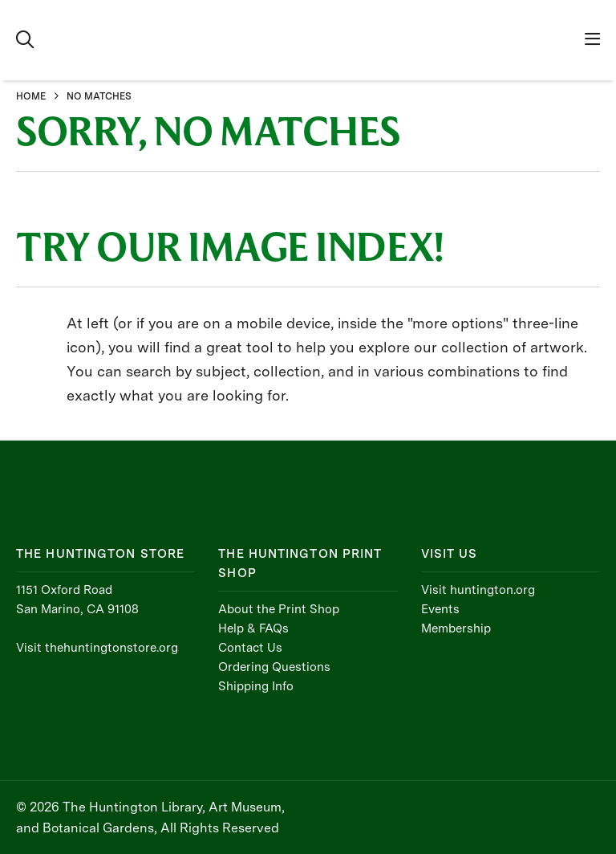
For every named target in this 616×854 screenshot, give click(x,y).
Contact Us (250, 648)
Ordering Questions (274, 667)
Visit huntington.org (478, 590)
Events (440, 609)
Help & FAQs (253, 628)
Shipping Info (256, 686)
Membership (456, 628)
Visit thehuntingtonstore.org (97, 648)
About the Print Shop (279, 609)
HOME (31, 96)
